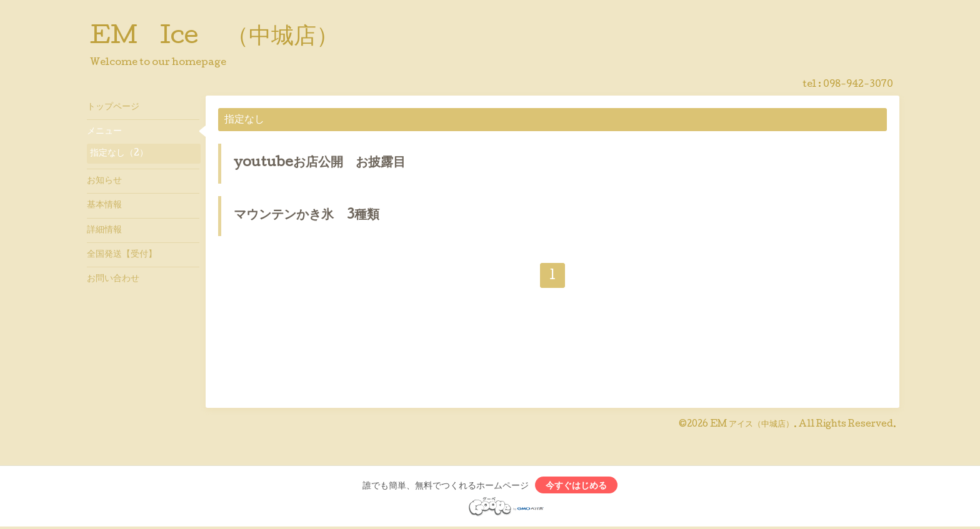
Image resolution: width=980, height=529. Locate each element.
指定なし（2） (119, 154)
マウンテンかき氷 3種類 (307, 216)
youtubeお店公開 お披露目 (320, 164)
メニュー (104, 132)
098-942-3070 (858, 85)
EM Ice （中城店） (214, 38)
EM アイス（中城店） (752, 425)
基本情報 (104, 205)
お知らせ (104, 181)
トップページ (113, 107)
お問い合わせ (113, 279)
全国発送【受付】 (122, 255)
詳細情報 (104, 230)
